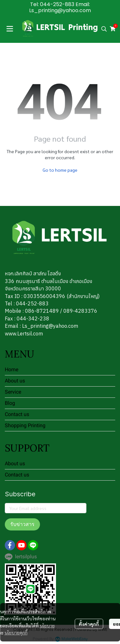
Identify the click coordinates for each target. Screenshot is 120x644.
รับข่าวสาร (22, 524)
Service (13, 392)
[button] (104, 29)
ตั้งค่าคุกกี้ (89, 624)
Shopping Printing (25, 425)
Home (12, 369)
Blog (10, 403)
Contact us (17, 414)
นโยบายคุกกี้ (16, 632)
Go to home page (60, 170)
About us (15, 381)
